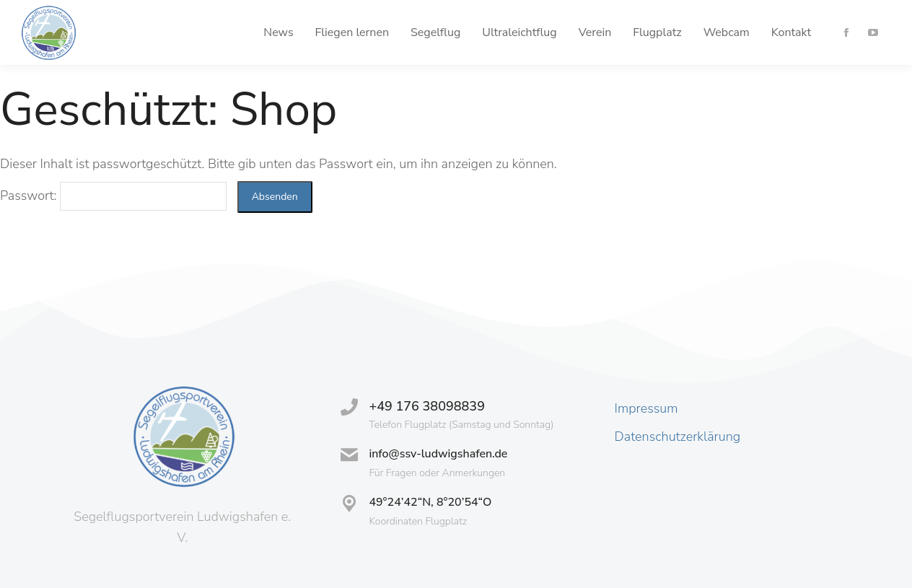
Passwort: (113, 196)
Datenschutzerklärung (678, 436)
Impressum (646, 408)
